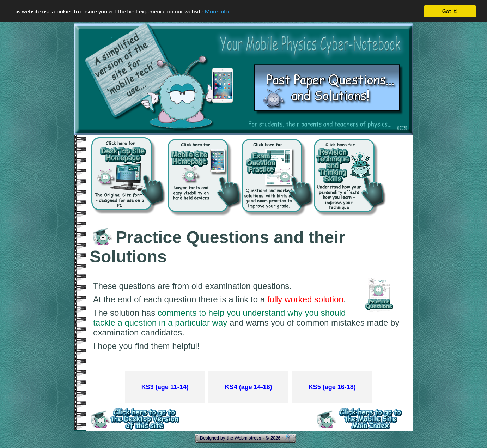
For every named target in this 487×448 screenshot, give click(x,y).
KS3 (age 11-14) (165, 387)
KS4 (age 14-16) (249, 387)
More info (217, 11)
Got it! (450, 11)
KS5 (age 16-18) (332, 387)
